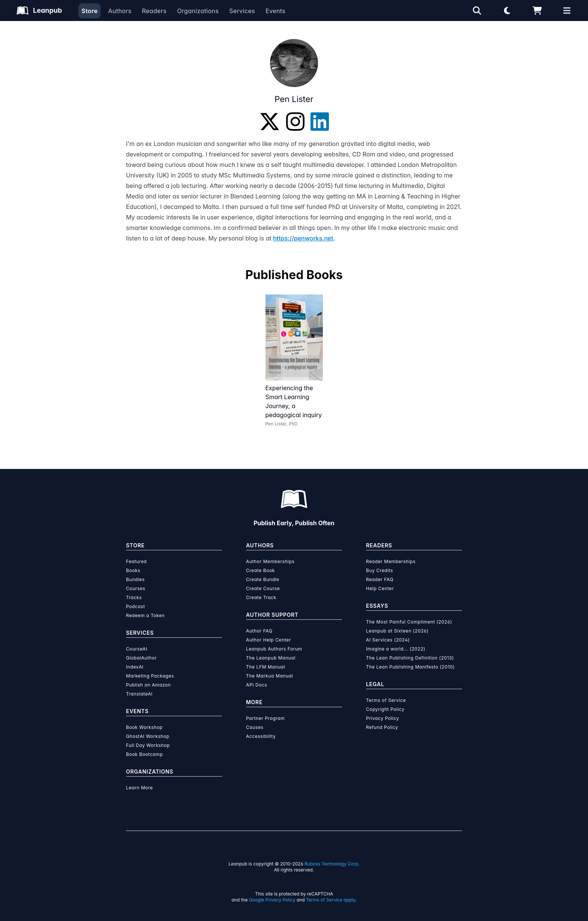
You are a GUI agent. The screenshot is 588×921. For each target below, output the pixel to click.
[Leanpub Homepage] (39, 11)
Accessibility (261, 736)
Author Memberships (270, 561)
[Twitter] (270, 122)
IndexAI (135, 667)
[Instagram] (295, 122)
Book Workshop (144, 727)
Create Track (261, 597)
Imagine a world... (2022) (396, 649)
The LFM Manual (265, 667)
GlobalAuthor (141, 658)
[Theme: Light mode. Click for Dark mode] (507, 11)
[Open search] (477, 11)
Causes (255, 727)
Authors (120, 11)
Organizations (198, 11)
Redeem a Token (145, 615)
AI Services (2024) (388, 640)
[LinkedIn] (320, 122)
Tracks (134, 597)
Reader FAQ (380, 579)
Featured (136, 561)
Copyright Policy (385, 709)
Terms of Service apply (331, 900)
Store (89, 11)
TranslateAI (139, 694)
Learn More (139, 788)
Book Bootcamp (144, 754)
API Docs (256, 685)
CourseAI (137, 649)
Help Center (380, 588)
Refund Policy (382, 727)
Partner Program (265, 718)
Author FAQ (259, 631)
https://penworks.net (303, 238)
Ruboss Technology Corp (331, 864)
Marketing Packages (150, 676)
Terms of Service (386, 700)
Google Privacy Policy (272, 900)
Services (242, 11)
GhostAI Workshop (148, 736)
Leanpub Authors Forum (274, 649)
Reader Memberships (391, 561)
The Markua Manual (269, 676)
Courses (136, 588)
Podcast (136, 606)
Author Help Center (268, 640)
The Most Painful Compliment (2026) (409, 622)
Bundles (135, 579)
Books (133, 570)
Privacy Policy (382, 718)
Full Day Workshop (148, 745)
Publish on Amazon (148, 685)
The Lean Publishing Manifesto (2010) (410, 667)
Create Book (260, 570)
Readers (154, 11)
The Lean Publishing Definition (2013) (410, 658)
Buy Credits (379, 570)
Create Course (263, 588)
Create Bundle (263, 579)
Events (275, 11)
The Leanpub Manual (271, 658)
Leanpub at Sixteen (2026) (397, 631)
